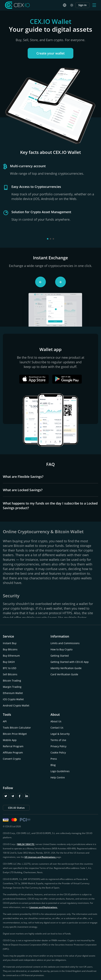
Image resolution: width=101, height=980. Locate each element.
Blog (53, 765)
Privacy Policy (58, 746)
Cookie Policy (58, 752)
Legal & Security (60, 734)
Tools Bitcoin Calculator (17, 728)
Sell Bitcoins (10, 674)
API (5, 721)
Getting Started (60, 656)
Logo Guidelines (60, 771)
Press (54, 759)
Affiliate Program (13, 752)
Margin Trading (12, 687)
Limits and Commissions (65, 643)
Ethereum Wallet (13, 693)
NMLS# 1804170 (26, 844)
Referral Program (13, 746)
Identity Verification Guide (66, 668)
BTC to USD (10, 668)
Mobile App (10, 740)
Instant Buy (10, 643)
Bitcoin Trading (12, 681)
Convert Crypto (12, 759)
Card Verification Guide (64, 674)
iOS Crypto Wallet (13, 699)
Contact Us (57, 728)
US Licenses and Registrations (40, 857)
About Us (56, 721)
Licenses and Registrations (44, 907)
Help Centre (58, 777)
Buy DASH (9, 662)
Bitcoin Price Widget (15, 734)
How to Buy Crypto (61, 649)
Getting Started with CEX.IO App (70, 662)
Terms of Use (58, 740)
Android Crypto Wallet (16, 705)
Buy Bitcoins (10, 649)
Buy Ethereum (11, 656)
